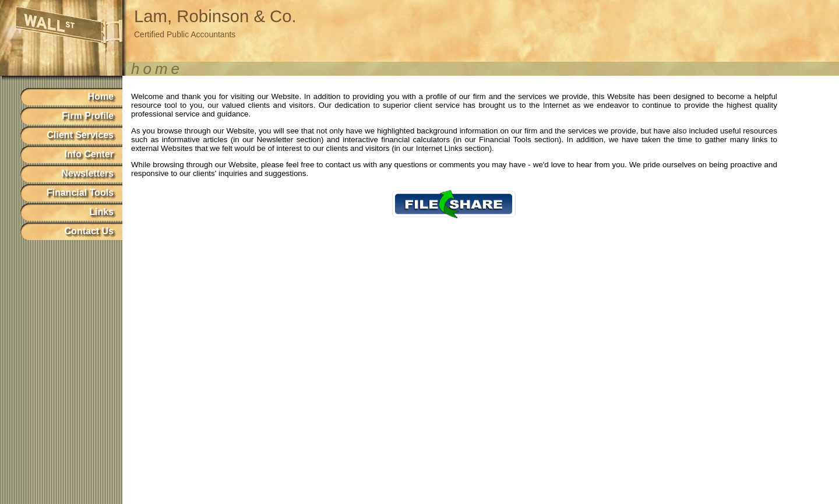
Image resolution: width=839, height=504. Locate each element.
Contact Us (89, 231)
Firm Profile (88, 116)
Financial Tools (80, 193)
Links (101, 212)
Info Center (89, 154)
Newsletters (87, 173)
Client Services (80, 135)
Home (101, 96)
